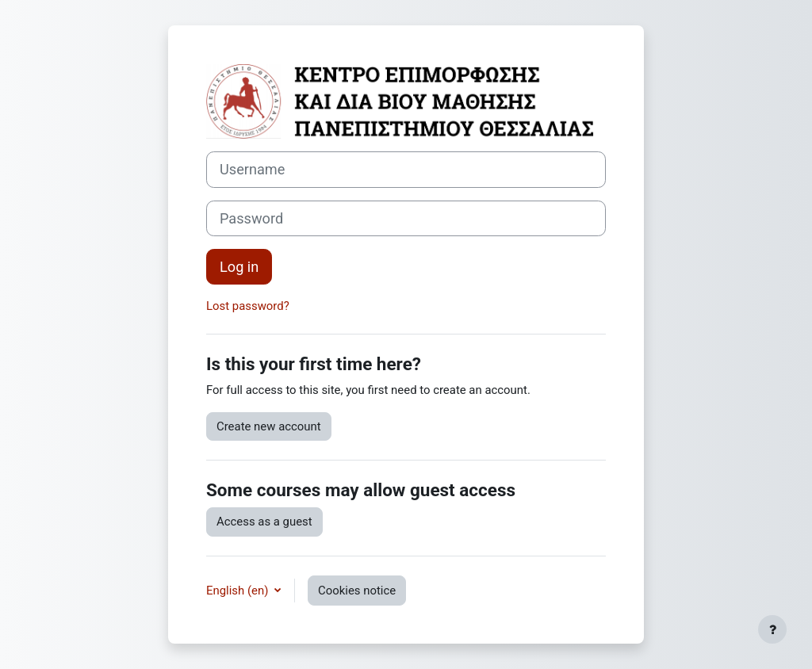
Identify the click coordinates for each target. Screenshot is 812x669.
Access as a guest (264, 522)
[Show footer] (772, 629)
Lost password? (248, 306)
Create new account (269, 426)
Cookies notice (357, 591)
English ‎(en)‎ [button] (239, 591)
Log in (239, 267)
